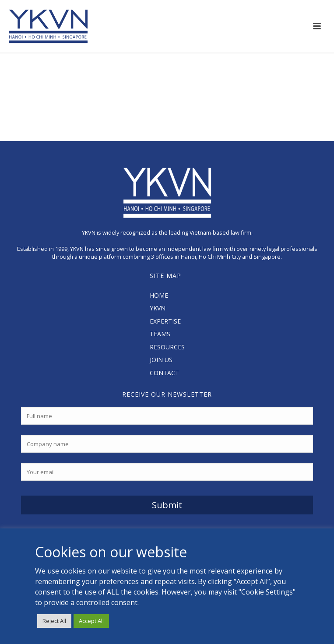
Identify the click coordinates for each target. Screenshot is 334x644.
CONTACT (164, 373)
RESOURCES (167, 347)
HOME (159, 295)
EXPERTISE (165, 321)
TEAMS (160, 334)
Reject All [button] (54, 621)
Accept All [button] (91, 621)
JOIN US (161, 360)
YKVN (158, 308)
